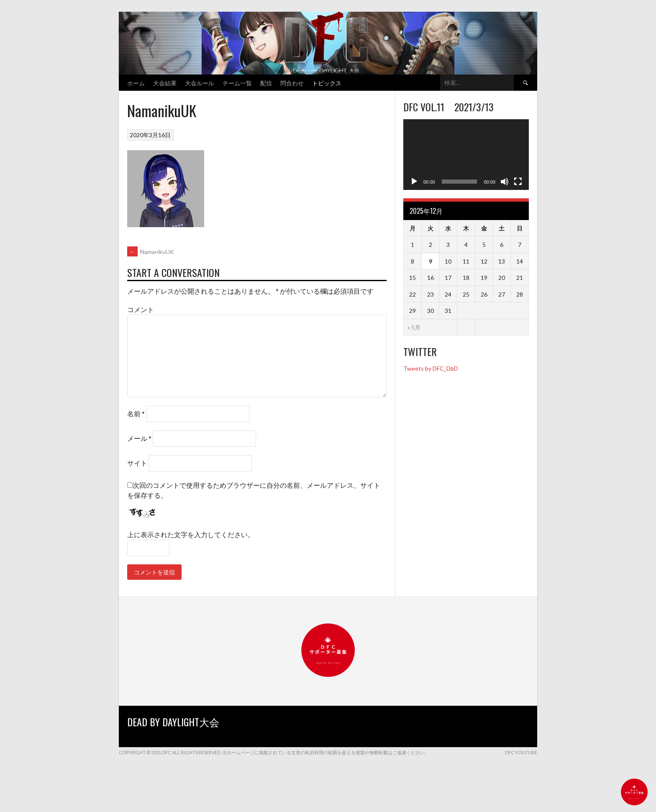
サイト (137, 463)
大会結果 (165, 83)
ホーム (136, 83)
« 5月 (414, 327)
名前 (136, 414)
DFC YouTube (521, 752)
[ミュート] (505, 182)
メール (139, 438)
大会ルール (200, 83)
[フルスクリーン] (518, 182)
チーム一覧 (237, 83)
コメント (141, 309)
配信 (266, 83)
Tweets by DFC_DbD (431, 368)
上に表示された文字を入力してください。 (191, 534)
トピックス (327, 83)
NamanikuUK (151, 252)
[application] (466, 155)
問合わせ (292, 83)
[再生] (414, 182)
